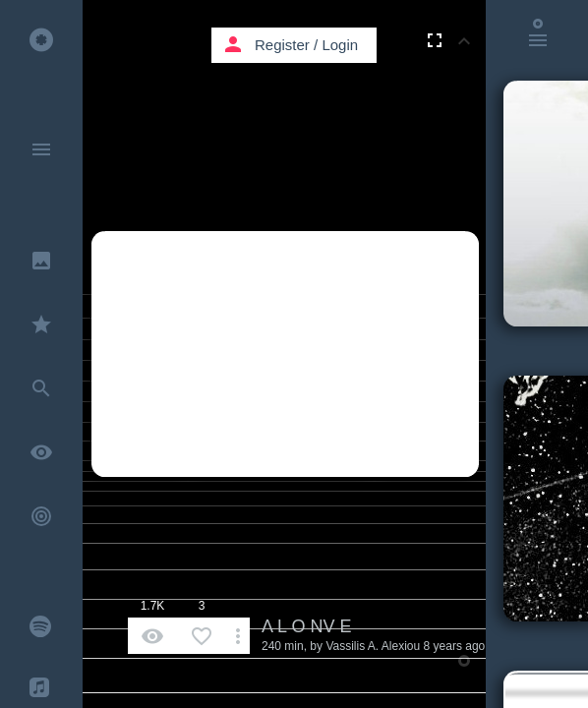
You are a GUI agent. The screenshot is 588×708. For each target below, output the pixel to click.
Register (282, 45)
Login (340, 45)
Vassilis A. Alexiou (373, 646)
